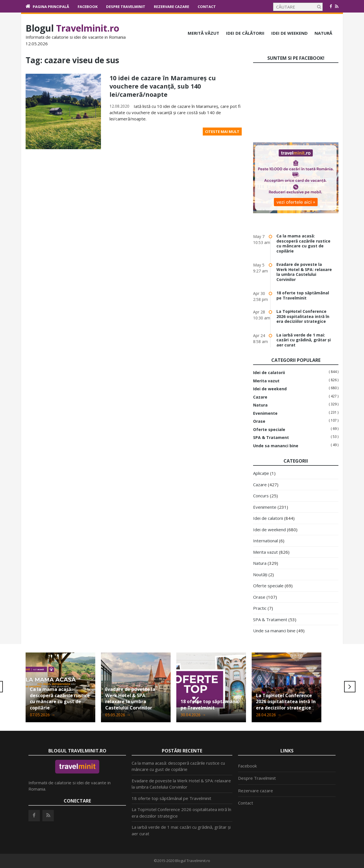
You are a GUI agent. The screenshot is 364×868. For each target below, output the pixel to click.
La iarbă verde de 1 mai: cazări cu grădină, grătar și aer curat (304, 340)
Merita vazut (266, 381)
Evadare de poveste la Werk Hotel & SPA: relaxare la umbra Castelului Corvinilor (304, 272)
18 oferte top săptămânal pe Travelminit (303, 295)
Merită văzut (203, 33)
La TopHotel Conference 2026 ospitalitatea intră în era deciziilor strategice (303, 316)
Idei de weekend (289, 33)
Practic (260, 608)
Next (350, 687)
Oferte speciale (269, 430)
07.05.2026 (43, 715)
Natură (323, 33)
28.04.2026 (269, 715)
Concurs (261, 496)
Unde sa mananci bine (276, 446)
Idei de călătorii (245, 33)
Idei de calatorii (269, 373)
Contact (207, 7)
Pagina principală (51, 7)
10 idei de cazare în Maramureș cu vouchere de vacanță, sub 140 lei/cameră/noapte (164, 86)
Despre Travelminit (126, 7)
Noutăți (260, 574)
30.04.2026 (193, 715)
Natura (260, 405)
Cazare (260, 397)
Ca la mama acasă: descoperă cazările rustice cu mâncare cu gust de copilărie (303, 243)
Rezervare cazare (171, 7)
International (265, 541)
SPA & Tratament (271, 438)
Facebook (88, 7)
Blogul (72, 28)
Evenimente (265, 413)
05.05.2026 (118, 715)
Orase (259, 421)
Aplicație (261, 473)
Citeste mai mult (222, 131)
